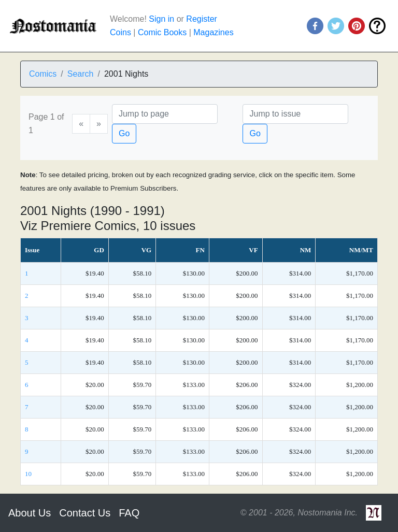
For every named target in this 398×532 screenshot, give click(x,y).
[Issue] (295, 114)
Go (124, 133)
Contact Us (85, 513)
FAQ (129, 513)
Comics (43, 74)
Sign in (161, 19)
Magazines (213, 32)
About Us (30, 513)
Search (81, 74)
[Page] (165, 114)
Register (202, 19)
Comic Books (162, 32)
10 (28, 474)
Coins (120, 32)
